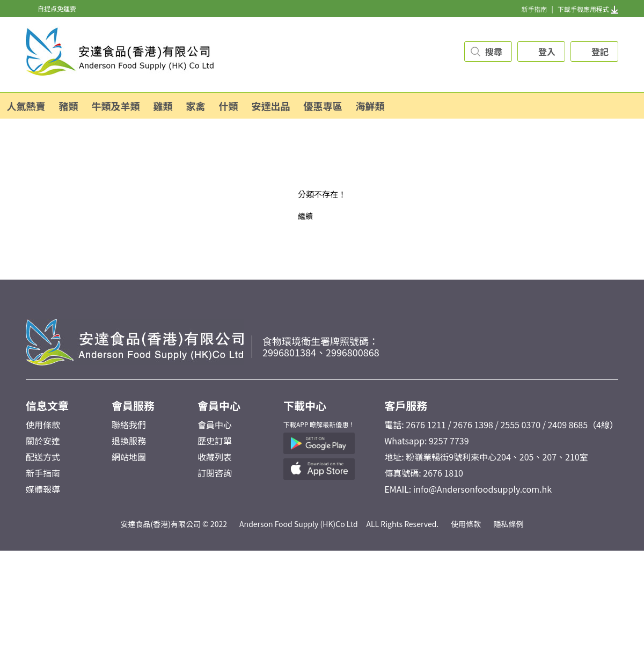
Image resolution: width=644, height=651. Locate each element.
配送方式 (43, 457)
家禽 (196, 106)
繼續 (305, 216)
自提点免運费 (57, 8)
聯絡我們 (129, 425)
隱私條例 (509, 524)
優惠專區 (323, 106)
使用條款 (43, 425)
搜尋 (494, 52)
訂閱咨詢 (215, 473)
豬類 (69, 106)
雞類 (163, 106)
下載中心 (305, 405)
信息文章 (47, 405)
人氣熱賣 (26, 106)
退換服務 (129, 441)
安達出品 (271, 106)
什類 (229, 106)
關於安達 (43, 441)
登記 (600, 52)
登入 (547, 52)
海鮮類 (370, 106)
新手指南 (534, 9)
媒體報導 (43, 489)
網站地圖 (129, 457)
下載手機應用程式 (588, 9)
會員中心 (219, 405)
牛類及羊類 (116, 106)
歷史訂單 (215, 441)
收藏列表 (215, 457)
